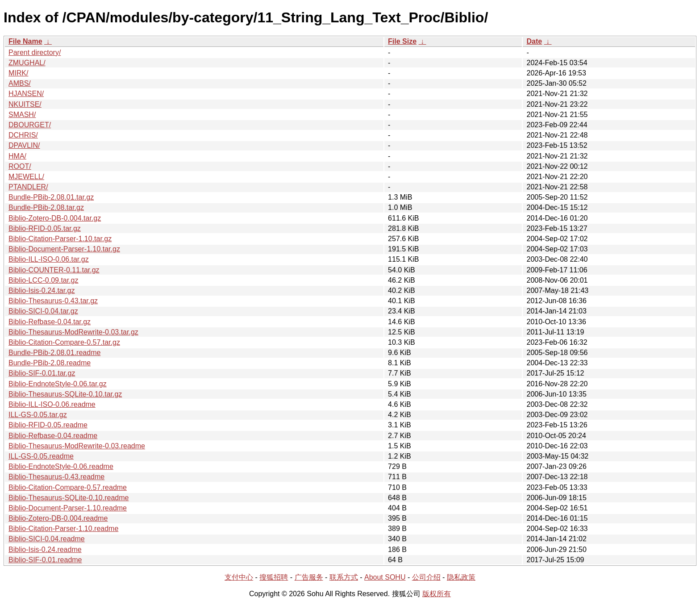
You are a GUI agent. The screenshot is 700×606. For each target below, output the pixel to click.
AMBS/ (20, 83)
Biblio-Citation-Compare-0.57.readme (68, 487)
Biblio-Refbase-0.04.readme (53, 436)
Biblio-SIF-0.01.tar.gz (42, 373)
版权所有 (437, 594)
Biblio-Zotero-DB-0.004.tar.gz (55, 218)
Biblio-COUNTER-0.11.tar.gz (54, 270)
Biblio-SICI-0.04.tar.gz (43, 311)
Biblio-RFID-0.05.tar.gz (45, 228)
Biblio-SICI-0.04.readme (47, 539)
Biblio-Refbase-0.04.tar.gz (50, 322)
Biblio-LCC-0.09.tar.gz (44, 280)
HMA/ (17, 156)
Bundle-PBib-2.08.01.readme (54, 353)
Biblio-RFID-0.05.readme (48, 425)
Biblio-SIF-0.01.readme (45, 560)
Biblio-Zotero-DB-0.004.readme (58, 518)
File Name (25, 41)
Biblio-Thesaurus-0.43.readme (56, 477)
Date (534, 41)
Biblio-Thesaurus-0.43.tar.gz (53, 301)
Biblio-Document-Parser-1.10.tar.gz (64, 249)
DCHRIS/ (23, 135)
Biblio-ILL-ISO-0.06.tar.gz (49, 259)
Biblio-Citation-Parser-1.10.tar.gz (60, 239)
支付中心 (239, 577)
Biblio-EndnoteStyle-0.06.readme (61, 466)
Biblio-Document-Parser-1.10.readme (68, 508)
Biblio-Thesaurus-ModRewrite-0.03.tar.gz (73, 332)
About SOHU (385, 577)
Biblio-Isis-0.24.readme (45, 550)
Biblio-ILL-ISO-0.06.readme (52, 404)
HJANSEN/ (26, 94)
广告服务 (309, 577)
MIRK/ (18, 73)
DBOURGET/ (30, 125)
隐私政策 (461, 577)
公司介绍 (426, 577)
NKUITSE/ (25, 104)
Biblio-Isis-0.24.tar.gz (42, 290)
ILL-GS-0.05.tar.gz (38, 415)
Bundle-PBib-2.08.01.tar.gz (51, 197)
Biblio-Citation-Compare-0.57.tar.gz (64, 342)
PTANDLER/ (28, 187)
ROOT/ (20, 166)
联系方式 (344, 577)
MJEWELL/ (26, 177)
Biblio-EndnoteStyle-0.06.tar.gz (58, 384)
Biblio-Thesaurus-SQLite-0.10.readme (69, 498)
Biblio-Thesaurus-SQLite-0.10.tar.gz (65, 394)
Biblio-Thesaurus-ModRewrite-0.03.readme (77, 446)
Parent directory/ (35, 52)
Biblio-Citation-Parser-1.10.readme (63, 529)
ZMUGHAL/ (27, 63)
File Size (402, 41)
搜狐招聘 (274, 577)
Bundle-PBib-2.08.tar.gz (46, 207)
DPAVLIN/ (24, 145)
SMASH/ (22, 115)
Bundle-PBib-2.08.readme (50, 363)
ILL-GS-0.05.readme (41, 456)
